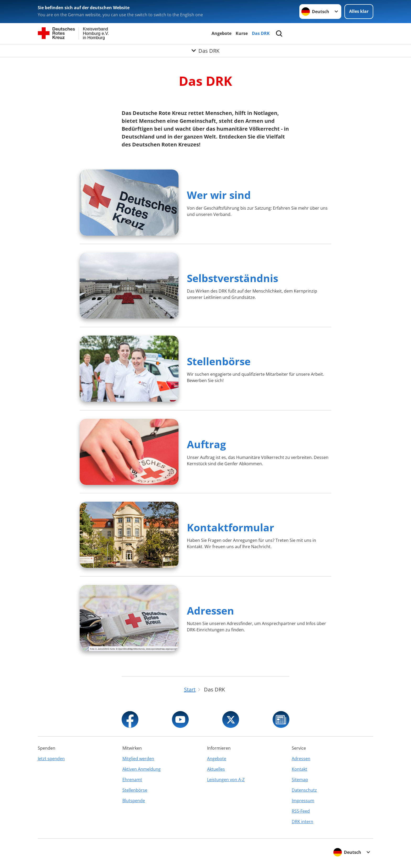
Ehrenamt (132, 780)
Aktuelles (216, 769)
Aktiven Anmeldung (142, 769)
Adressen (210, 610)
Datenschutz (304, 790)
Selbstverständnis (232, 278)
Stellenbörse (219, 361)
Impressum (303, 801)
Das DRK (261, 33)
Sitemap (300, 780)
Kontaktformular (231, 527)
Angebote (221, 33)
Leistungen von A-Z (226, 780)
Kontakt (299, 769)
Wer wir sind (219, 195)
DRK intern (302, 822)
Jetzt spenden (51, 759)
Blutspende (134, 801)
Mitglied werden (138, 759)
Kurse (242, 33)
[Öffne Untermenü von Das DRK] (206, 51)
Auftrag (206, 444)
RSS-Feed (301, 811)
